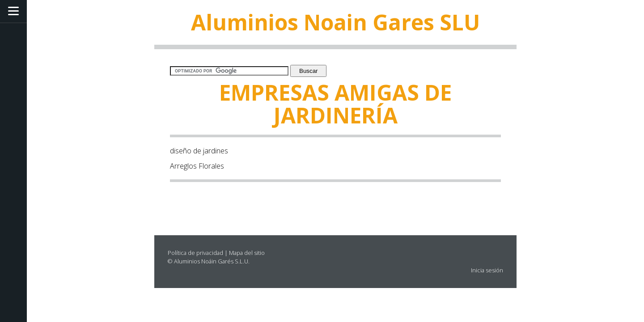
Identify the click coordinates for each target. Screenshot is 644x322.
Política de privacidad (195, 253)
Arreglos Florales (197, 166)
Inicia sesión (487, 270)
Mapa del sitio (247, 253)
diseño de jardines (199, 151)
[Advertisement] (222, 203)
